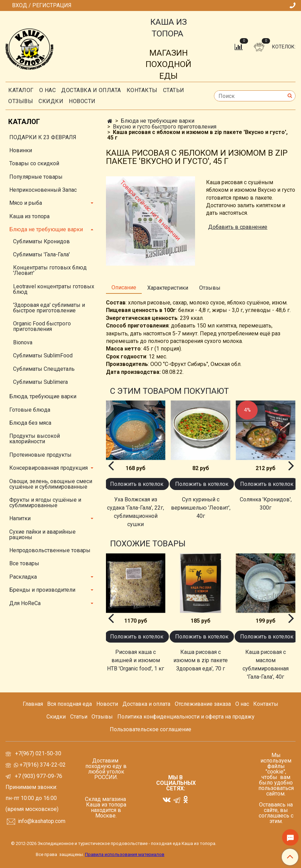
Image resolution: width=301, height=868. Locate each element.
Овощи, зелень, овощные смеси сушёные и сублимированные (51, 484)
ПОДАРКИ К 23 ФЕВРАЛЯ (43, 137)
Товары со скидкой (34, 163)
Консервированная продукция (49, 468)
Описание (124, 287)
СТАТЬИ (174, 90)
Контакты (142, 90)
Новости (82, 101)
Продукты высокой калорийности (35, 439)
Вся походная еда (69, 704)
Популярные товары (36, 177)
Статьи (79, 717)
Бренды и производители (42, 590)
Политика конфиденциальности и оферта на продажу (186, 717)
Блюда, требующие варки (43, 396)
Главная (33, 704)
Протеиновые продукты (40, 455)
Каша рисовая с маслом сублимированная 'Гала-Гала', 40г (266, 664)
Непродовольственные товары (50, 550)
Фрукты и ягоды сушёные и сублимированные (45, 503)
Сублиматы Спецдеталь (44, 369)
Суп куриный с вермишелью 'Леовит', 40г (201, 508)
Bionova (23, 342)
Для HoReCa (25, 603)
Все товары (24, 563)
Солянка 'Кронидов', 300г (266, 504)
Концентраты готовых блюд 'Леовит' (50, 270)
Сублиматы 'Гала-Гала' (41, 254)
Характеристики (168, 288)
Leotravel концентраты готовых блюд (54, 289)
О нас (48, 90)
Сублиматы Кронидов (41, 241)
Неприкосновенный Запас (43, 190)
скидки (51, 101)
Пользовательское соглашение (150, 729)
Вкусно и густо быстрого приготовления (165, 127)
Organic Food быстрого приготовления (42, 326)
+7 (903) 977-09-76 (38, 776)
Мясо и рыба (26, 203)
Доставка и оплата (91, 90)
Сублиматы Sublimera (40, 382)
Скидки (56, 717)
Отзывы (21, 101)
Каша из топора (29, 216)
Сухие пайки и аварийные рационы (42, 535)
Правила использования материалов (125, 854)
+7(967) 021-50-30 (39, 753)
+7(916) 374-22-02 (42, 765)
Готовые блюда (30, 410)
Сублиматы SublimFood (43, 355)
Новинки (21, 150)
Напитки (20, 518)
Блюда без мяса (30, 423)
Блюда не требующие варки (158, 121)
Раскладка (23, 577)
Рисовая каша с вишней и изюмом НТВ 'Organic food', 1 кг (136, 660)
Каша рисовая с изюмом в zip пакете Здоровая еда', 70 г (201, 660)
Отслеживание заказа (203, 704)
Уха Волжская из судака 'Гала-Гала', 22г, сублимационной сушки (136, 512)
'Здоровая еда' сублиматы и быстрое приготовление (49, 308)
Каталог (21, 90)
